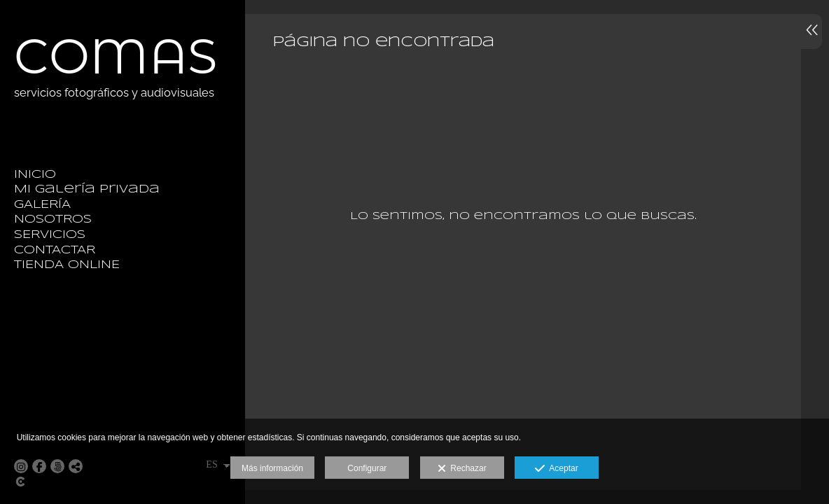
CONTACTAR (55, 250)
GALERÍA (42, 205)
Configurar (367, 468)
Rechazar (462, 469)
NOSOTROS (53, 219)
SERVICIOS (50, 235)
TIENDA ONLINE (67, 265)
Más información (272, 468)
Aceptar (556, 469)
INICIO (35, 175)
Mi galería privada (87, 189)
